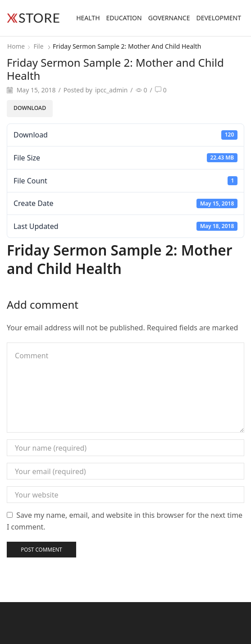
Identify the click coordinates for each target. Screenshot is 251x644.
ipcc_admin (112, 90)
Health (88, 18)
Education (124, 18)
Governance (169, 18)
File (39, 46)
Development (219, 18)
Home (16, 46)
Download (30, 108)
